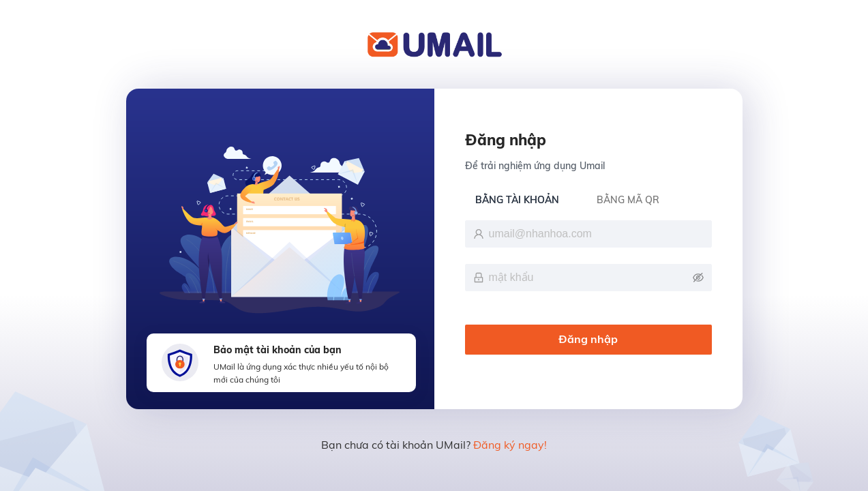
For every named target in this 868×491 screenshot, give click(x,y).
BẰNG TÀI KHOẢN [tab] (517, 200)
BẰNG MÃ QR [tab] (628, 200)
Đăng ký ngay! (510, 445)
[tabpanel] (588, 289)
